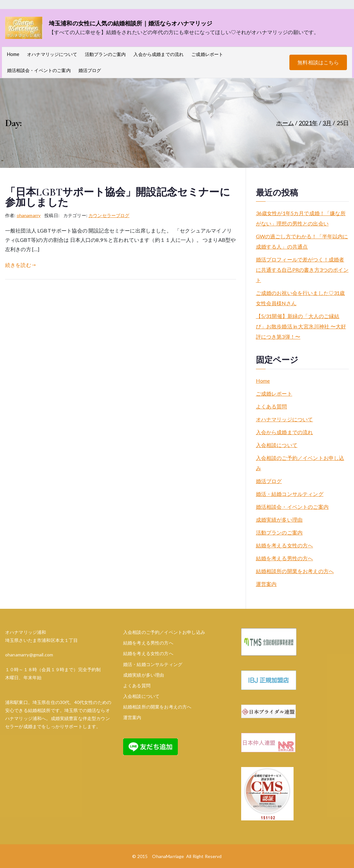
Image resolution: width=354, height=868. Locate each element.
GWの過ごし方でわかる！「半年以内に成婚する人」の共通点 (302, 241)
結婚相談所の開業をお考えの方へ (295, 571)
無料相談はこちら (318, 62)
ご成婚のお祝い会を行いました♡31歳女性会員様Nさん (300, 298)
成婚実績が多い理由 (279, 520)
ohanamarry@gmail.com (29, 655)
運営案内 (266, 584)
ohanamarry (29, 215)
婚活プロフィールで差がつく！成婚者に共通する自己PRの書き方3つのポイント (302, 270)
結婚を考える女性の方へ (285, 545)
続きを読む (20, 265)
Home (13, 54)
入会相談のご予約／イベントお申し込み (300, 463)
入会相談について (277, 445)
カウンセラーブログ (109, 215)
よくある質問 (272, 406)
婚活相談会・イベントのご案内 (39, 70)
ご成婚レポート (207, 54)
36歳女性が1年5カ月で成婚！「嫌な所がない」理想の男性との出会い (301, 218)
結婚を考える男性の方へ (285, 558)
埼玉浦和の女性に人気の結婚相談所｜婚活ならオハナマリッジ (131, 23)
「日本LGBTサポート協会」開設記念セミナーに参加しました (118, 197)
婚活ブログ (90, 70)
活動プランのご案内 (105, 54)
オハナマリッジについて (52, 54)
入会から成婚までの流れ (159, 54)
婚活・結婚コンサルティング (290, 494)
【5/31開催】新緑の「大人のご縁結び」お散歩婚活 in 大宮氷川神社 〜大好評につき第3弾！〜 (301, 326)
